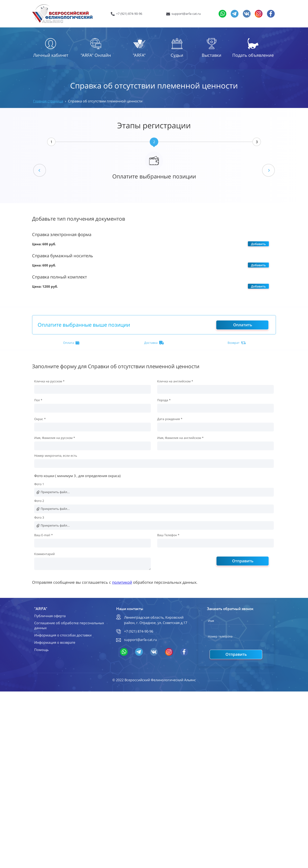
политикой (122, 582)
